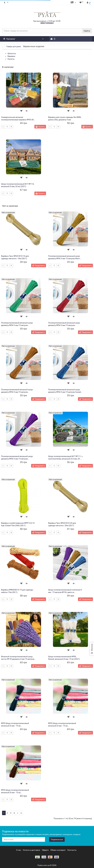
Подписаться (57, 839)
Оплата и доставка (31, 850)
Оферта (45, 850)
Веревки (11, 56)
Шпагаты (12, 53)
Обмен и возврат (58, 850)
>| (21, 813)
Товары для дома (13, 46)
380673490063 (47, 23)
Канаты (11, 59)
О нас (19, 850)
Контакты (72, 850)
